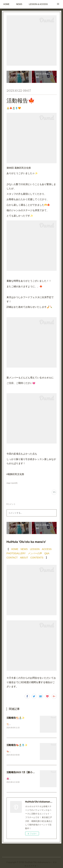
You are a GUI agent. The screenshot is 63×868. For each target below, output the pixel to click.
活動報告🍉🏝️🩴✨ (17, 745)
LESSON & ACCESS (38, 4)
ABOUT (24, 558)
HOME (6, 4)
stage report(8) (12, 483)
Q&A (47, 553)
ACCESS (47, 549)
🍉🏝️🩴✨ (12, 751)
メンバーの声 (35, 553)
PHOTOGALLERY (16, 553)
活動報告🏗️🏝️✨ (16, 718)
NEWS (19, 4)
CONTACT (12, 558)
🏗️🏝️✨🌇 (12, 724)
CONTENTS (37, 558)
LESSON (35, 549)
